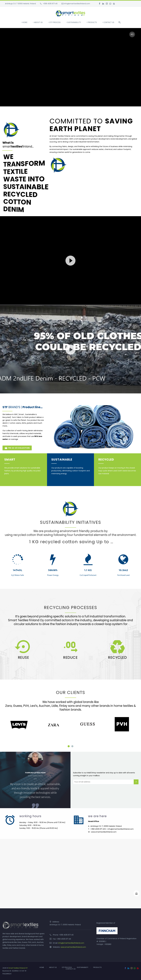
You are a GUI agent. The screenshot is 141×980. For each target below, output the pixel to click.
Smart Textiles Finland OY (18, 968)
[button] (70, 260)
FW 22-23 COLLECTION (17, 448)
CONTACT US (109, 22)
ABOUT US (38, 22)
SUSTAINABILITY (74, 22)
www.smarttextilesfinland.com (73, 947)
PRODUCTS (92, 22)
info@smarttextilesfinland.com (77, 4)
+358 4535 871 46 (50, 4)
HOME (25, 22)
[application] (70, 260)
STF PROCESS (55, 22)
